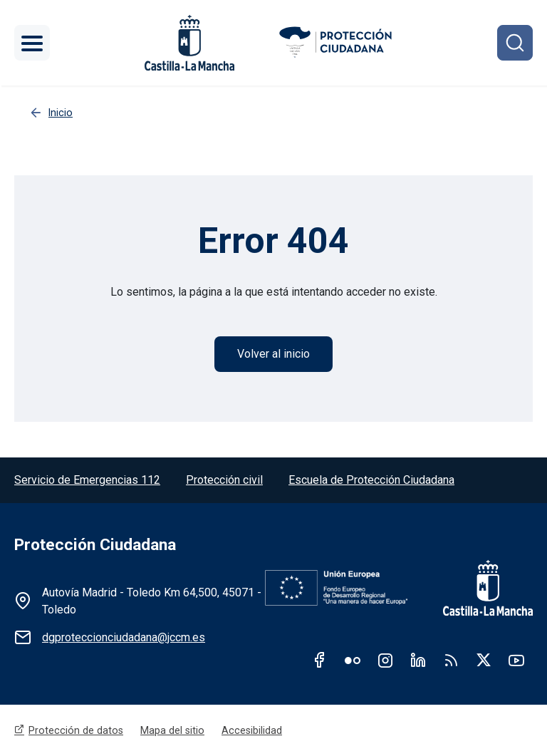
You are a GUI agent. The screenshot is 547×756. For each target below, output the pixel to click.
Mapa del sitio (172, 730)
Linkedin (418, 660)
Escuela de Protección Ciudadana (371, 480)
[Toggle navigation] (32, 43)
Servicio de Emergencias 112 (87, 480)
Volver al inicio (273, 354)
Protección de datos (76, 730)
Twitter (484, 660)
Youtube (516, 660)
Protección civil (224, 480)
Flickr (353, 660)
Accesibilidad (252, 730)
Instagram (385, 660)
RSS (451, 660)
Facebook (320, 660)
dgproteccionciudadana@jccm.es (124, 637)
